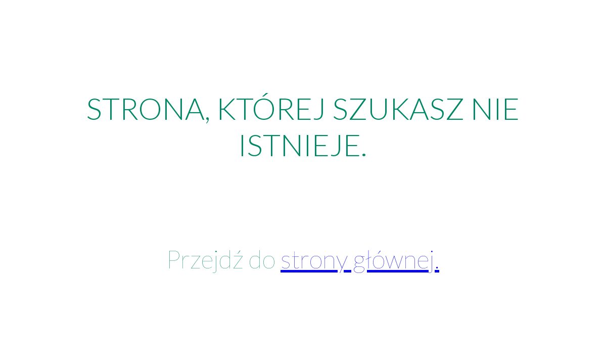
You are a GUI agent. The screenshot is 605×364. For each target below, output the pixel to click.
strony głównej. (360, 259)
